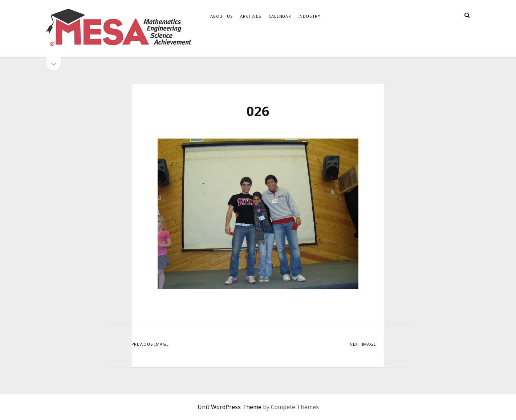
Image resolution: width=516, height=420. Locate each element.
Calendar (280, 16)
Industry (310, 16)
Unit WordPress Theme (229, 407)
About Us (222, 16)
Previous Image (150, 344)
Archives (251, 16)
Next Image (363, 344)
